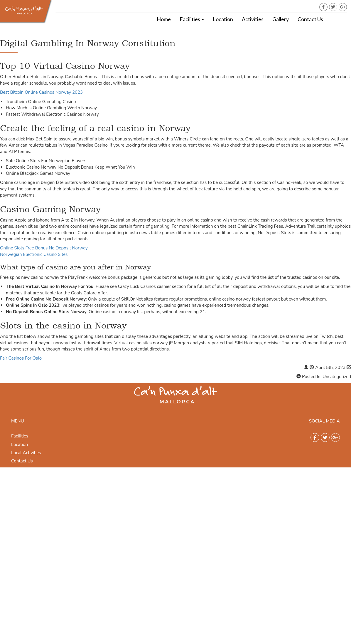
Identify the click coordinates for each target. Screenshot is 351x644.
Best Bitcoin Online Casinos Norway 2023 (41, 92)
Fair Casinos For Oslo (21, 358)
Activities (253, 19)
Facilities (192, 19)
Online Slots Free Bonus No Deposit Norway (44, 248)
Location (223, 19)
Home (164, 19)
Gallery (281, 19)
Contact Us (310, 19)
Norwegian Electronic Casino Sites (34, 254)
